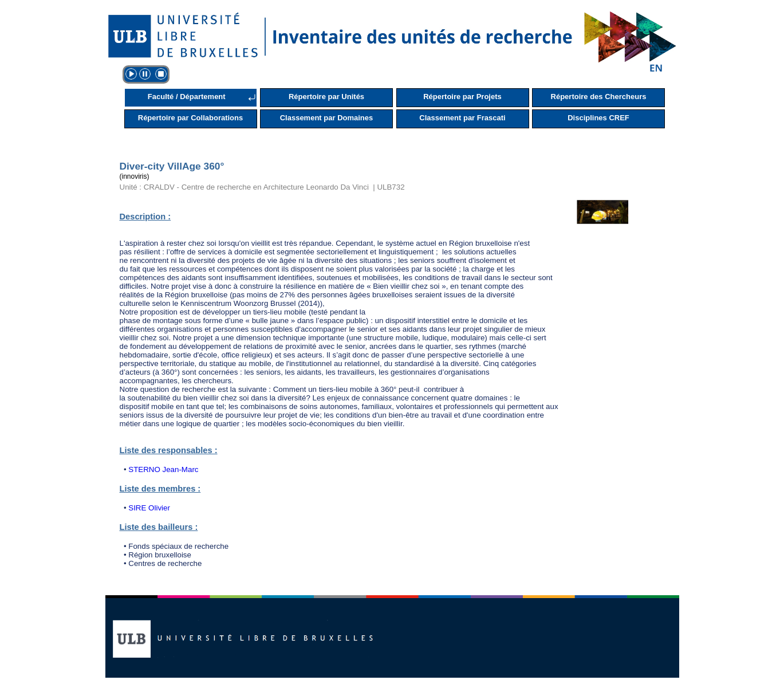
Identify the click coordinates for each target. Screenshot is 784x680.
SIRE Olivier (149, 508)
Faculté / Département (187, 97)
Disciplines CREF (598, 118)
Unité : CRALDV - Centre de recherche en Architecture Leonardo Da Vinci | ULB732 (262, 187)
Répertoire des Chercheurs (599, 97)
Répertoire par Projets (462, 97)
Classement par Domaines (327, 118)
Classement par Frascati (462, 118)
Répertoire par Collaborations (190, 118)
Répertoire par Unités (326, 97)
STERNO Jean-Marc (163, 469)
